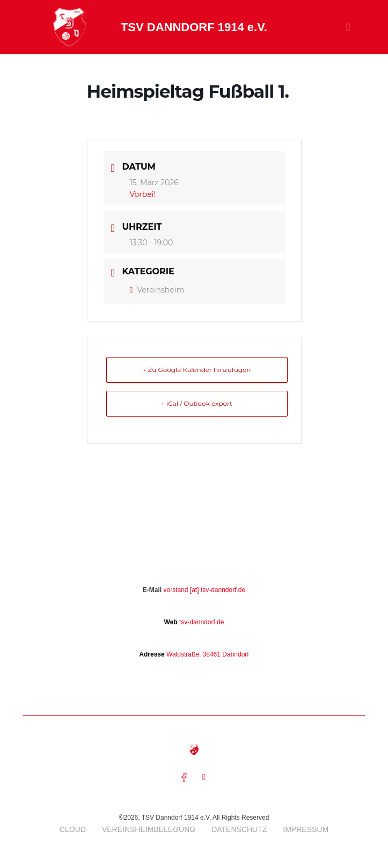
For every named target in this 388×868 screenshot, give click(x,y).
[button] (348, 27)
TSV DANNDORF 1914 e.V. (194, 27)
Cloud (73, 829)
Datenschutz (239, 829)
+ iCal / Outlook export (197, 403)
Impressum (306, 829)
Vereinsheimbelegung (149, 829)
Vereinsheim (157, 290)
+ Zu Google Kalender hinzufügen (197, 370)
